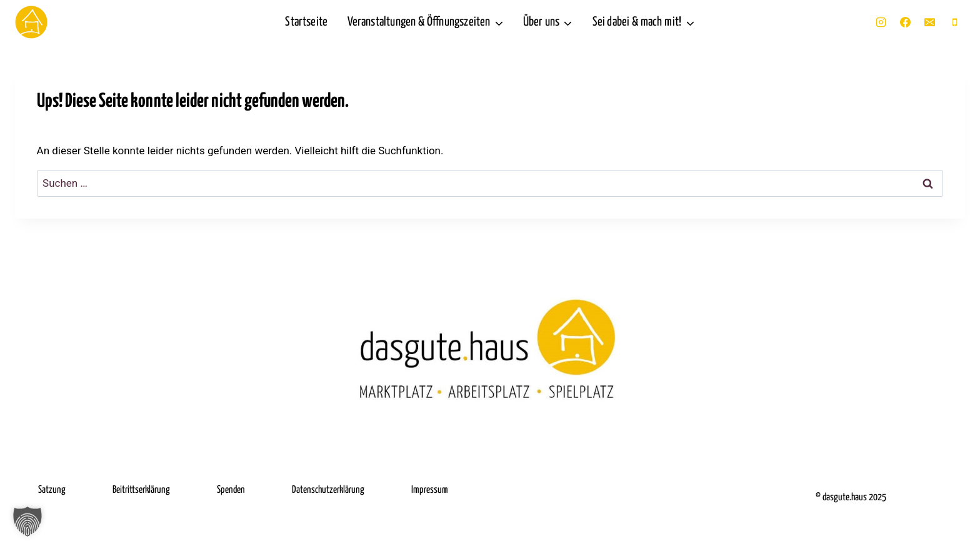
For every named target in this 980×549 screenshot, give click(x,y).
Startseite (306, 22)
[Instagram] (881, 22)
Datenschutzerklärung (328, 490)
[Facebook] (906, 22)
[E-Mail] (930, 22)
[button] (27, 522)
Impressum (430, 490)
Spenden (231, 490)
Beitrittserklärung (141, 490)
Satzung (52, 490)
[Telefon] (954, 22)
